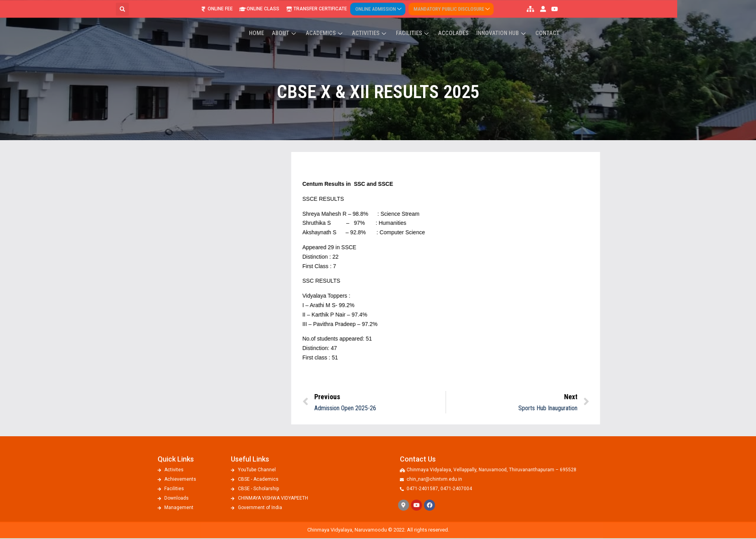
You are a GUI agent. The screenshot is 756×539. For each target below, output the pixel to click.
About (333, 22)
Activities (416, 22)
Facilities (457, 22)
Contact (587, 22)
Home (306, 22)
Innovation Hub (543, 22)
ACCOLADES (496, 22)
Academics (372, 22)
